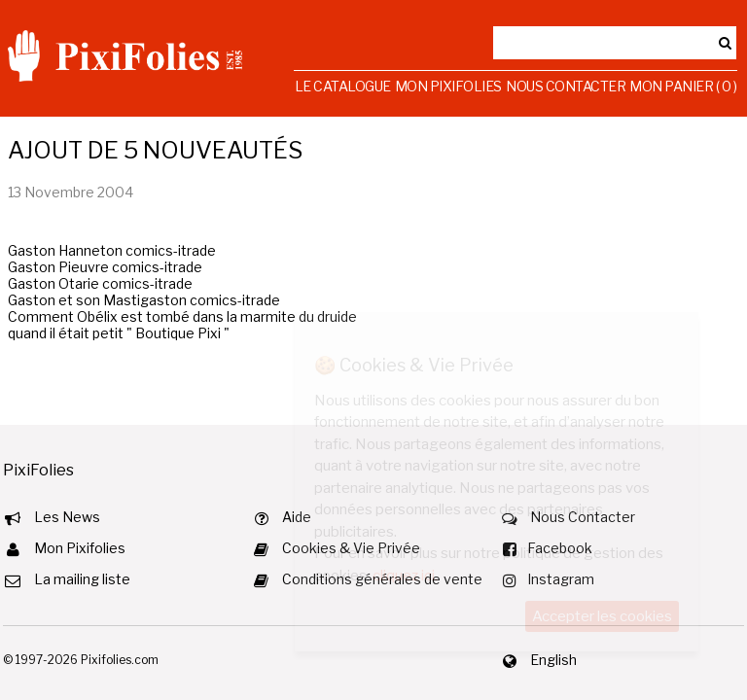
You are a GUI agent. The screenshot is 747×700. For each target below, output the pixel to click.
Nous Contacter (566, 86)
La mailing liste (82, 579)
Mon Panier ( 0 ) (683, 86)
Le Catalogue (343, 86)
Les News (67, 517)
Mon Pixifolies (448, 86)
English (553, 660)
